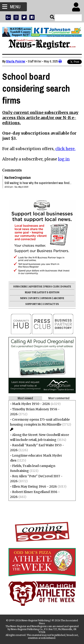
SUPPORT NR (33, 304)
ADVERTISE (36, 287)
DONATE (66, 287)
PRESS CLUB (52, 287)
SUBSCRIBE (20, 287)
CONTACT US (51, 304)
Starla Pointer (16, 61)
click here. (65, 149)
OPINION (46, 298)
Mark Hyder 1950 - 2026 (31, 404)
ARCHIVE (59, 298)
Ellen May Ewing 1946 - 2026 (34, 486)
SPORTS (34, 298)
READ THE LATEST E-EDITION (42, 292)
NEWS (24, 298)
